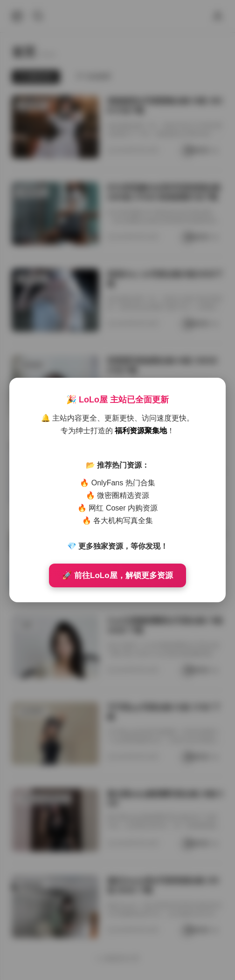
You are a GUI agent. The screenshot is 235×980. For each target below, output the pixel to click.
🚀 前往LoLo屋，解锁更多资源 (117, 575)
